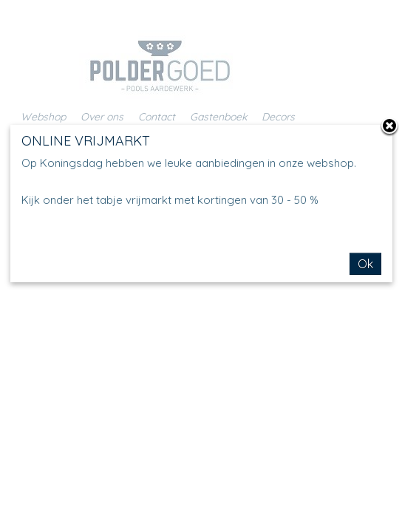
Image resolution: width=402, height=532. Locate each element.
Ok (365, 264)
